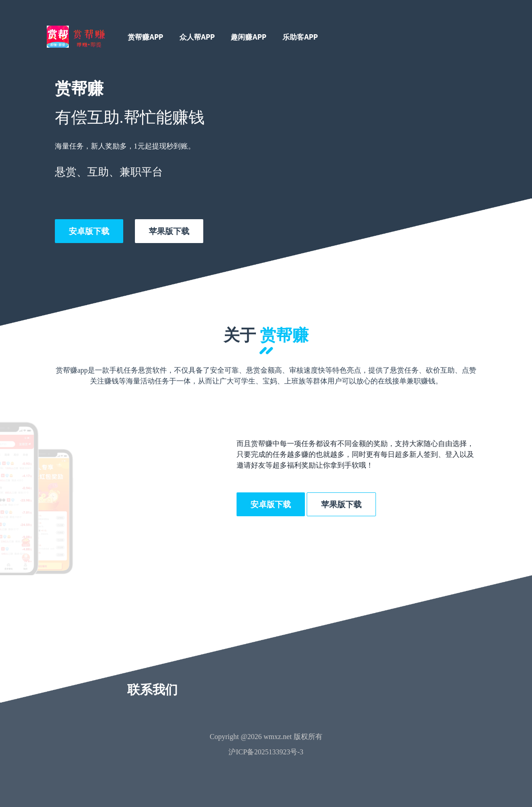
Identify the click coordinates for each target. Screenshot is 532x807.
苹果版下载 (169, 231)
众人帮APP (197, 37)
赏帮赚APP (145, 37)
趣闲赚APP (248, 37)
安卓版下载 (89, 231)
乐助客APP (300, 37)
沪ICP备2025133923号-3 (266, 752)
